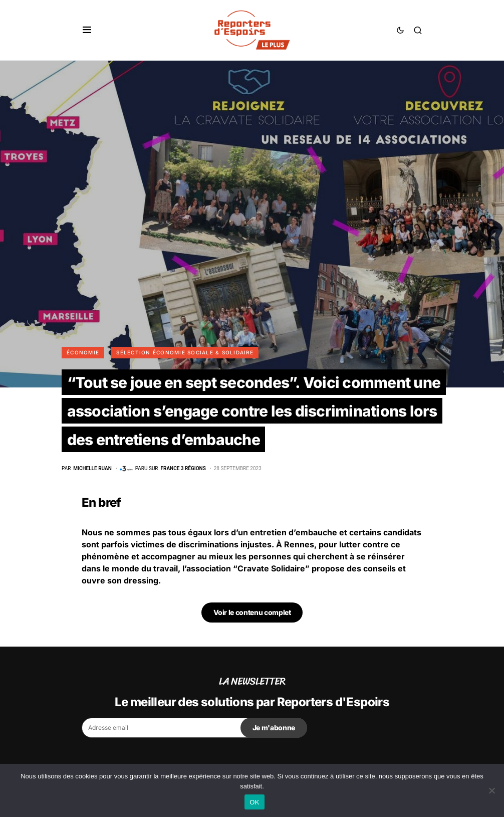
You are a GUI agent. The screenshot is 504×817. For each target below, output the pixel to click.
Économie (83, 352)
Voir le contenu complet (252, 612)
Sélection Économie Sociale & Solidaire (185, 352)
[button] (87, 30)
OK (254, 802)
